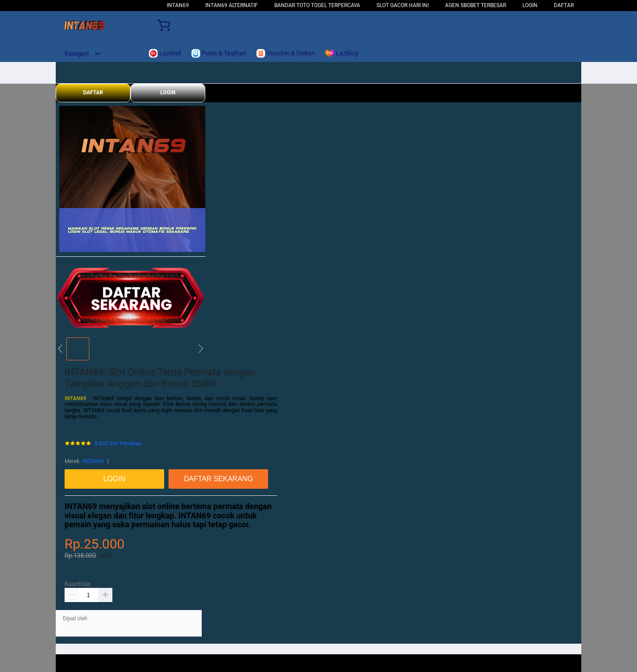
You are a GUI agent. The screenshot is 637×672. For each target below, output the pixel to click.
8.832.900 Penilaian (118, 444)
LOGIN (530, 5)
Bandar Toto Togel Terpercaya (317, 5)
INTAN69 (178, 5)
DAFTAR (564, 5)
